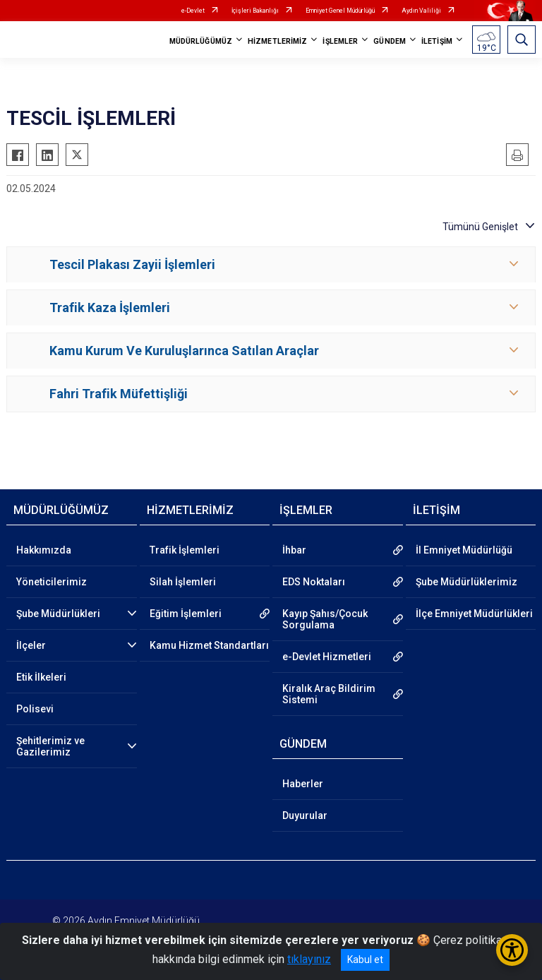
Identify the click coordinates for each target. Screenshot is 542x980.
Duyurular (305, 815)
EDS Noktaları (314, 582)
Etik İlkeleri (41, 677)
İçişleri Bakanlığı (255, 11)
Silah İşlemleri (183, 582)
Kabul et (365, 960)
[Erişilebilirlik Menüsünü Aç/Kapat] (512, 950)
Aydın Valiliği (421, 11)
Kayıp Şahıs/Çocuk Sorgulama (325, 619)
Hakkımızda (44, 550)
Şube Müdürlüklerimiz (466, 582)
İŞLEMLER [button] (340, 41)
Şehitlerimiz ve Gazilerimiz (50, 746)
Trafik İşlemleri (185, 550)
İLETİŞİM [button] (437, 41)
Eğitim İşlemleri (186, 614)
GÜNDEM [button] (390, 41)
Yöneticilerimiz (52, 582)
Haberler (303, 784)
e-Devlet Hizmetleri (327, 657)
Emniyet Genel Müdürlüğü (340, 11)
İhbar (294, 550)
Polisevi (35, 709)
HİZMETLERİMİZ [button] (277, 41)
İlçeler (31, 645)
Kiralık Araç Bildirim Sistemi (329, 694)
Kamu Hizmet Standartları (209, 645)
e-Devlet (193, 11)
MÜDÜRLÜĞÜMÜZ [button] (201, 41)
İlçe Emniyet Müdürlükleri (474, 614)
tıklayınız (309, 959)
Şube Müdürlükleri (58, 614)
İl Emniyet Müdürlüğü (464, 550)
